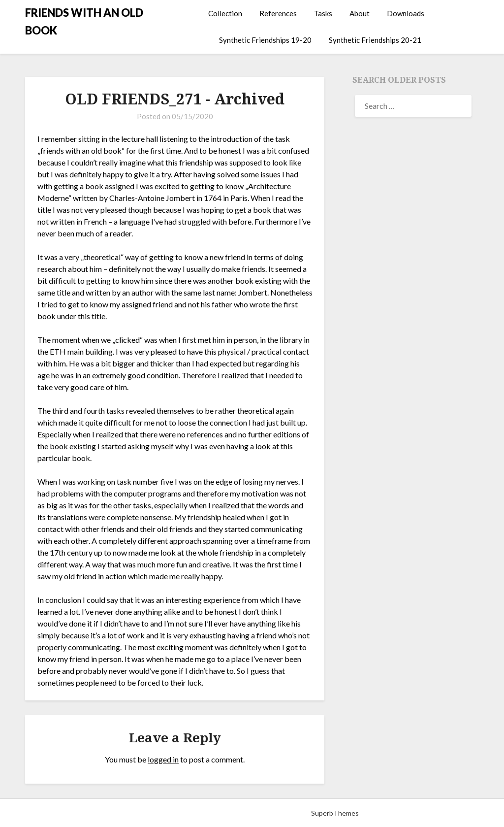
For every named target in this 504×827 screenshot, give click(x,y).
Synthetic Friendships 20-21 (375, 40)
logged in (163, 759)
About (360, 13)
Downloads (406, 13)
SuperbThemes (335, 813)
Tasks (323, 13)
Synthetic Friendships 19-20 (265, 40)
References (278, 13)
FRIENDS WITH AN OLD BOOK (84, 21)
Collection (225, 13)
